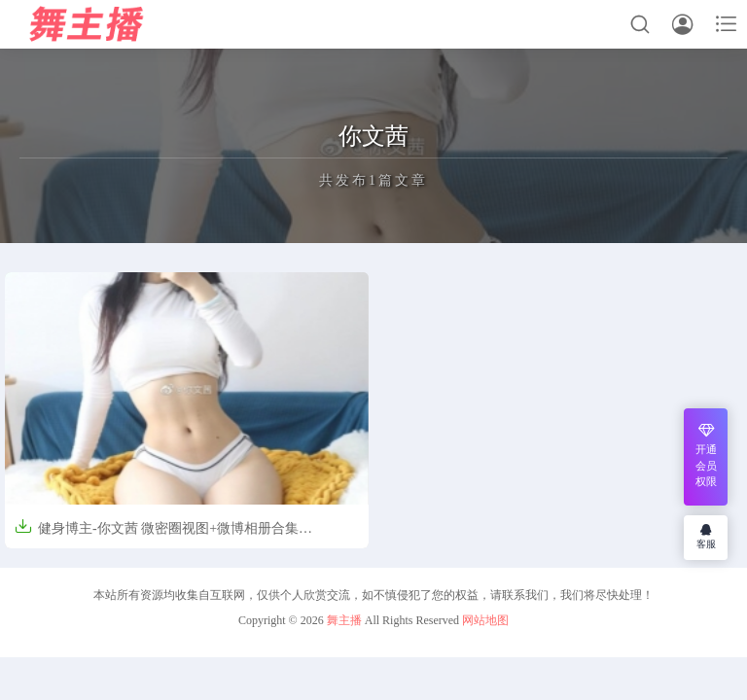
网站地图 (485, 620)
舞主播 (344, 620)
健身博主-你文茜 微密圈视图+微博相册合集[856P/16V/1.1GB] (157, 535)
